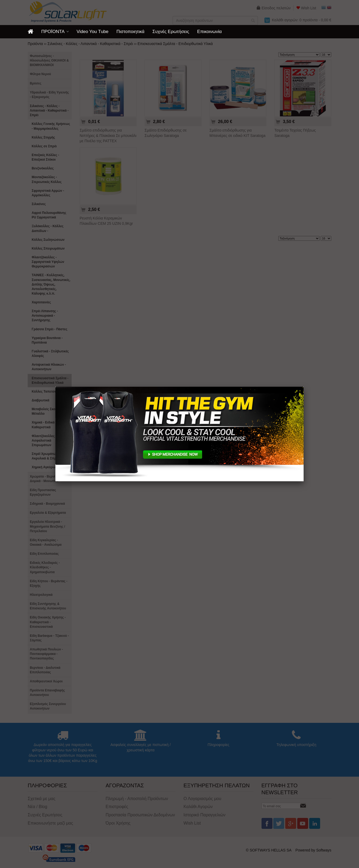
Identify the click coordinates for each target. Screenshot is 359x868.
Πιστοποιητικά (130, 32)
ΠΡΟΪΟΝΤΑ (53, 32)
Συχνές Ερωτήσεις (171, 32)
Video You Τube (93, 32)
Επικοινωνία (209, 32)
